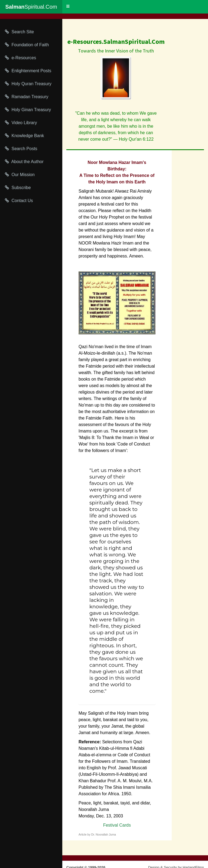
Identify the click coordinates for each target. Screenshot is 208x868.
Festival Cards (117, 825)
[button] (68, 6)
